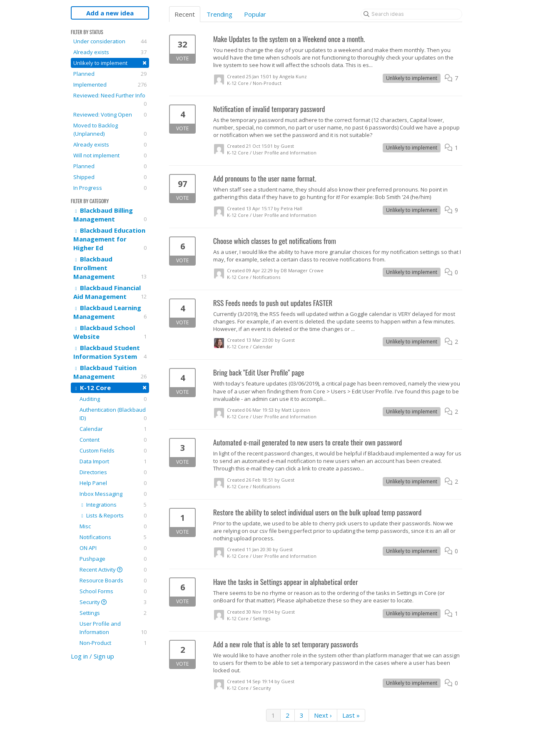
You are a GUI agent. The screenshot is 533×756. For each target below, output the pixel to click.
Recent (185, 14)
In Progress (110, 188)
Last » (351, 715)
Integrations (113, 505)
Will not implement (110, 155)
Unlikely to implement (110, 63)
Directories (113, 472)
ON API (113, 548)
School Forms (113, 591)
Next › (323, 715)
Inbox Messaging (113, 494)
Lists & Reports (113, 515)
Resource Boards (113, 580)
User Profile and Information (113, 628)
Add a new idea (110, 13)
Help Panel (113, 483)
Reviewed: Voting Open (110, 114)
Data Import (113, 461)
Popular (255, 14)
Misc (113, 526)
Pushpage (113, 559)
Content (113, 440)
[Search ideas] (411, 14)
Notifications (113, 537)
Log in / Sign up (92, 656)
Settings (113, 613)
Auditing (113, 399)
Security (113, 602)
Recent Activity (113, 569)
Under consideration (110, 41)
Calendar (113, 429)
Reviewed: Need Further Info (110, 100)
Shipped (110, 177)
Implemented (110, 85)
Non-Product (113, 643)
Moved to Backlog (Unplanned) (110, 130)
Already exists (110, 52)
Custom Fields (113, 450)
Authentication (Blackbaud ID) (113, 414)
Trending (219, 14)
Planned (110, 74)
